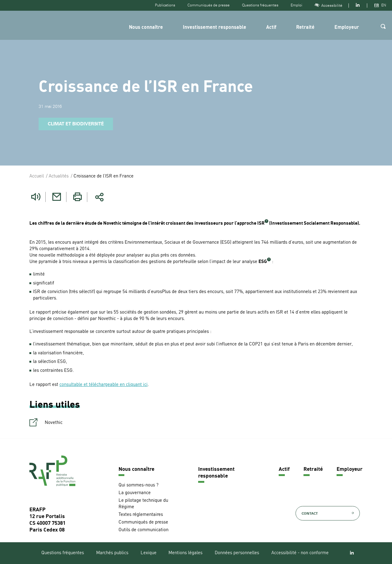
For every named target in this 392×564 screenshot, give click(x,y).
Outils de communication (143, 530)
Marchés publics (112, 553)
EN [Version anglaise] (384, 5)
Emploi (296, 5)
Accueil (37, 176)
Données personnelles (237, 553)
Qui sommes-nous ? (138, 485)
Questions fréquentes (260, 5)
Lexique (149, 553)
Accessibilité (328, 5)
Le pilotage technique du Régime (143, 504)
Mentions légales (185, 553)
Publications (165, 5)
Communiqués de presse (209, 5)
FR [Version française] (377, 5)
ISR (261, 224)
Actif (271, 28)
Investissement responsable (215, 28)
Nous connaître (146, 28)
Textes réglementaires (141, 514)
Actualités (59, 176)
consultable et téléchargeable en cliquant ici (104, 385)
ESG (263, 262)
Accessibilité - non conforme (300, 553)
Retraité (305, 28)
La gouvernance (135, 493)
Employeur (347, 28)
